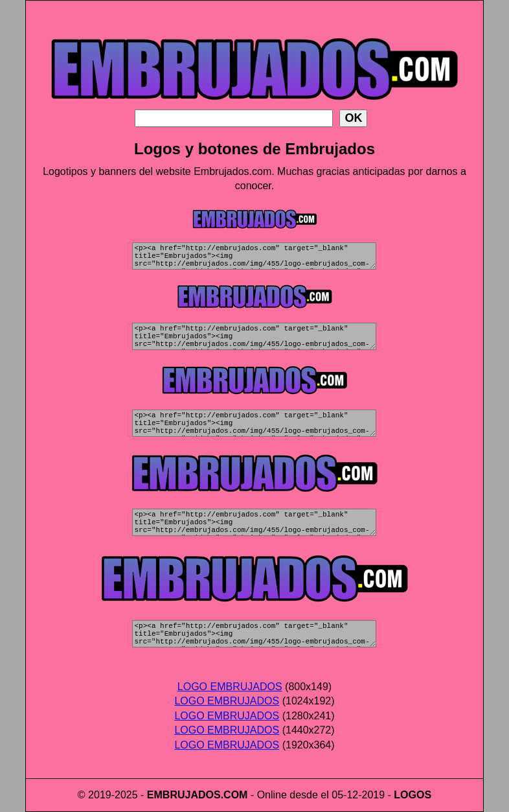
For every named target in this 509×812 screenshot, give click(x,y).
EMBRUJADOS (184, 795)
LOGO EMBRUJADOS (230, 687)
